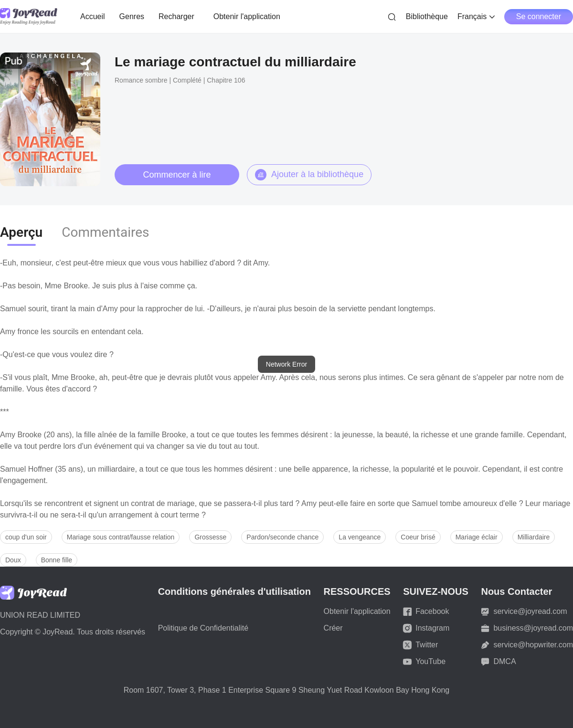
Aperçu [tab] (21, 232)
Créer (333, 628)
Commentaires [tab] (105, 232)
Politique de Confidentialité (203, 628)
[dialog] (286, 364)
